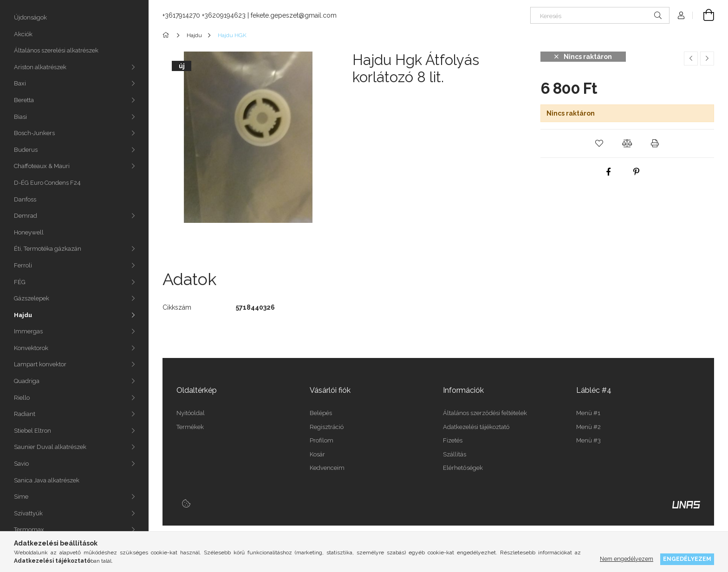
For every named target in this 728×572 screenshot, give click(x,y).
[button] (599, 143)
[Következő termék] (707, 58)
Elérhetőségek (463, 468)
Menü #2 (588, 427)
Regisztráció (327, 427)
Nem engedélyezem (627, 559)
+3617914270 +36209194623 (204, 15)
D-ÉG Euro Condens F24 (47, 183)
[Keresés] (600, 15)
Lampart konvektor (40, 364)
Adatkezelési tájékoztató (476, 427)
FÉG (20, 282)
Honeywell (29, 232)
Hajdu (23, 315)
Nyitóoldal (191, 413)
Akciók (23, 34)
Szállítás (455, 454)
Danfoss (25, 199)
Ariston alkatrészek (40, 67)
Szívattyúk (28, 513)
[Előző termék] (691, 58)
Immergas (28, 331)
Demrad (26, 216)
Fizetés (453, 440)
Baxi (20, 83)
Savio (21, 464)
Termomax (29, 530)
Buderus (26, 150)
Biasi (20, 117)
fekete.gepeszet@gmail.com (294, 15)
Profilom (322, 440)
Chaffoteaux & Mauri (42, 166)
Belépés (321, 413)
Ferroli (23, 265)
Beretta (24, 100)
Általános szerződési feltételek (485, 413)
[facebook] (608, 172)
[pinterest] (636, 172)
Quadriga (27, 381)
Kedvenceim (327, 468)
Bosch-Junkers (34, 133)
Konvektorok (31, 348)
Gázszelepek (32, 298)
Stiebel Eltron (32, 431)
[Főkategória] (167, 35)
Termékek (190, 427)
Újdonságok (30, 17)
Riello (22, 398)
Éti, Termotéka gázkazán (48, 249)
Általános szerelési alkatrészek (56, 50)
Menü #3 (588, 440)
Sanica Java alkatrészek (47, 480)
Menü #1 (588, 413)
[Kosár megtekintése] (703, 15)
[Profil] (681, 15)
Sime (21, 497)
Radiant (25, 414)
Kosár (317, 454)
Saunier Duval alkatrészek (50, 447)
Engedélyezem (687, 559)
